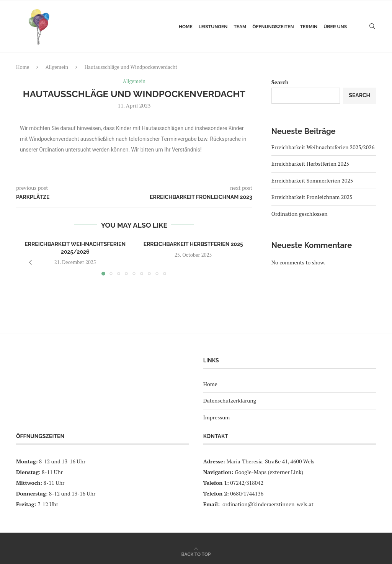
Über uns (335, 27)
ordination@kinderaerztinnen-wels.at (268, 504)
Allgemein (57, 67)
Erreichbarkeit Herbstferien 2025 (193, 244)
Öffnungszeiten (273, 27)
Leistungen (213, 27)
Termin (309, 27)
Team (240, 27)
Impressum (217, 417)
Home (186, 27)
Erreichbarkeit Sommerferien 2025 (312, 180)
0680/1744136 (247, 493)
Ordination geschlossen (300, 214)
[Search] (372, 27)
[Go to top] (196, 554)
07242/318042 (247, 483)
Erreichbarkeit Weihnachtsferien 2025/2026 (323, 147)
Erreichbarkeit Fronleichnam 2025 (312, 197)
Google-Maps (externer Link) (269, 472)
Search (280, 82)
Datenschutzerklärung (230, 401)
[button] (30, 262)
